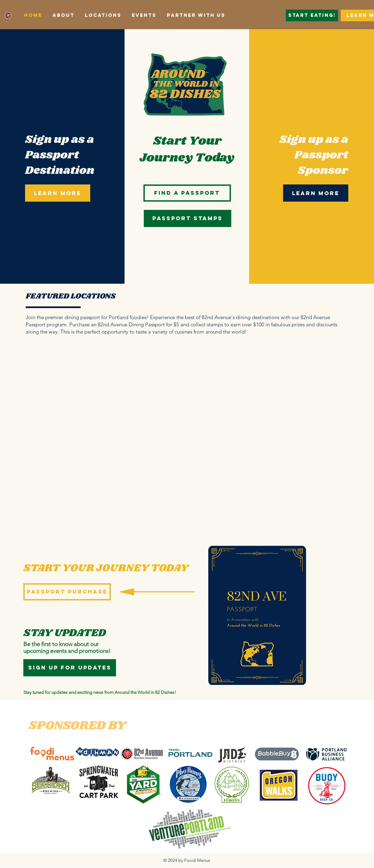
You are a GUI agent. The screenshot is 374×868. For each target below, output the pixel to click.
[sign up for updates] (70, 668)
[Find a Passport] (187, 193)
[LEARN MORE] (58, 193)
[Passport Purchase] (67, 592)
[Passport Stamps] (188, 218)
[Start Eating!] (312, 15)
